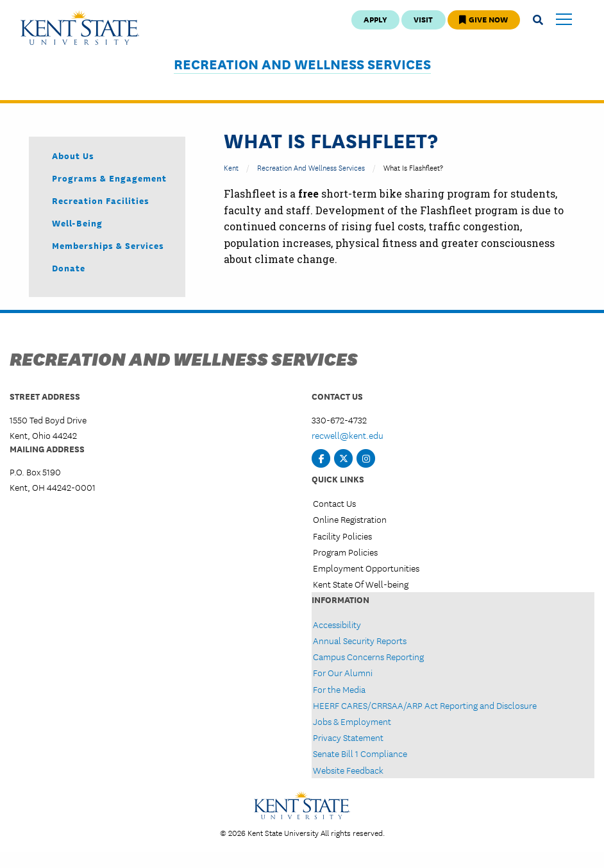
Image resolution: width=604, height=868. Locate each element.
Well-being (77, 223)
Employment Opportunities (366, 568)
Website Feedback (348, 770)
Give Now (483, 19)
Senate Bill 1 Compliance (360, 753)
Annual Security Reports (360, 640)
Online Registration (350, 519)
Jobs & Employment (352, 721)
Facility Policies (342, 536)
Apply (375, 19)
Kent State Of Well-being (361, 584)
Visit (423, 19)
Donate (69, 268)
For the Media (339, 689)
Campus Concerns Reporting (368, 656)
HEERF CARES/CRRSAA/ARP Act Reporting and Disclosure (425, 705)
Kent (231, 167)
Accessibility (337, 624)
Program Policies (345, 552)
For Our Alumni (343, 672)
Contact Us (334, 503)
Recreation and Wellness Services (302, 64)
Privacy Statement (348, 737)
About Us (73, 155)
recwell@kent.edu (348, 435)
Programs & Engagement (109, 178)
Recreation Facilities (101, 200)
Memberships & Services (108, 245)
